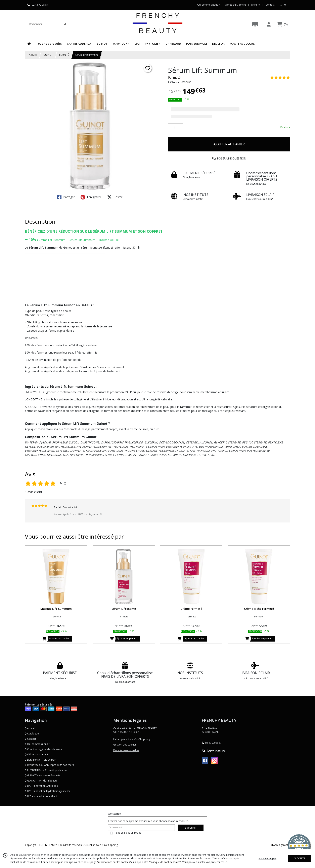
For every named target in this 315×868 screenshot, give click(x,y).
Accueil (33, 55)
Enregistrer (91, 197)
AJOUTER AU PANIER (229, 144)
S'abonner (191, 828)
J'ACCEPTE (299, 858)
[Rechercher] (65, 24)
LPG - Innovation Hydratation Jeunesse (48, 791)
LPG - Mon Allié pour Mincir (41, 796)
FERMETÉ (64, 55)
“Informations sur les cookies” (114, 862)
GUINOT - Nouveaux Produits (43, 775)
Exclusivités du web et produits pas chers (49, 765)
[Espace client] (269, 24)
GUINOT (48, 55)
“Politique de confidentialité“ (165, 862)
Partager (66, 197)
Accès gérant (279, 845)
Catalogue (32, 734)
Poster (115, 197)
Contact (270, 5)
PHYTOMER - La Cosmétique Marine (46, 770)
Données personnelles (126, 750)
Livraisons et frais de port (41, 760)
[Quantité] (176, 128)
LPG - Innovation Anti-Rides (41, 786)
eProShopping (110, 845)
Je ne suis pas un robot (128, 833)
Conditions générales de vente (43, 749)
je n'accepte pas (267, 858)
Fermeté (174, 77)
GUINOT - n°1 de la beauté (41, 781)
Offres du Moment (36, 754)
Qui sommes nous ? (37, 744)
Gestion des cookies (125, 745)
